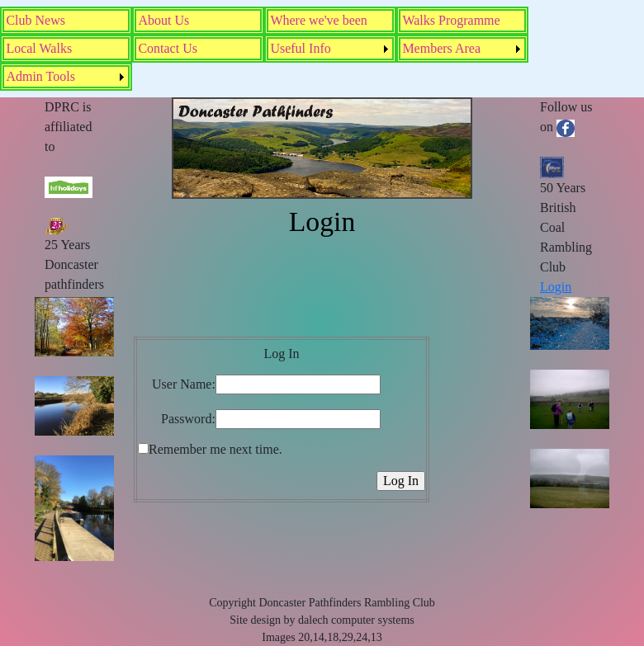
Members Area (441, 48)
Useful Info (300, 48)
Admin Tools (40, 76)
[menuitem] (66, 21)
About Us (163, 20)
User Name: (184, 384)
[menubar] (322, 49)
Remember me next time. (215, 449)
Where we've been (318, 20)
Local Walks (39, 48)
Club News (36, 20)
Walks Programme (451, 20)
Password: (188, 419)
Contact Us (168, 48)
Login (556, 287)
